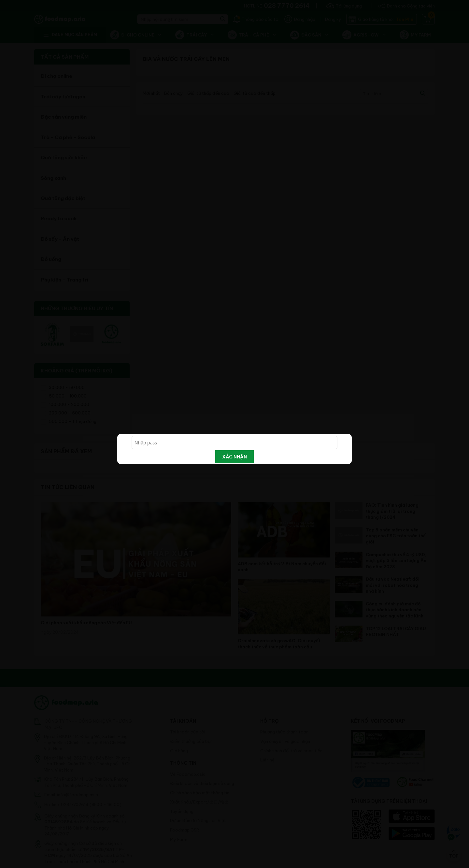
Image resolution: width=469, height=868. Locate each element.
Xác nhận (234, 457)
